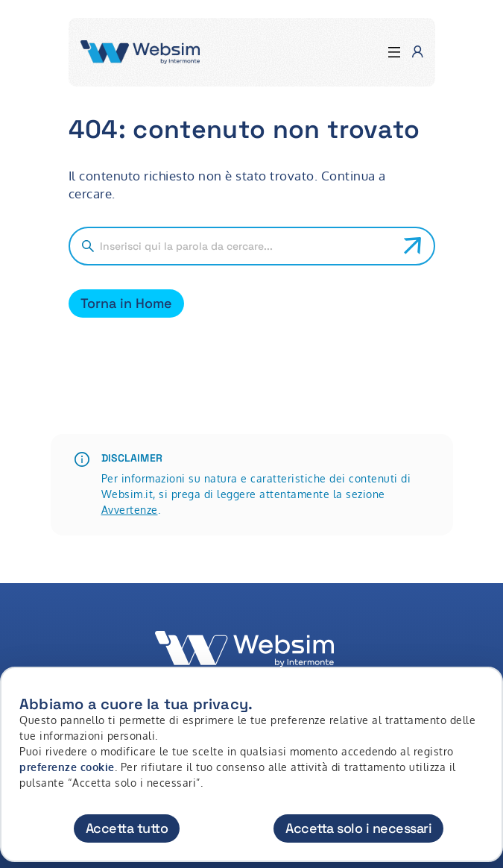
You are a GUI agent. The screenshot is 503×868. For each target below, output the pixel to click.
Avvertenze (130, 510)
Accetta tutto (127, 828)
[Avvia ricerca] (413, 246)
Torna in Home (126, 303)
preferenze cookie (67, 767)
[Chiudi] (483, 692)
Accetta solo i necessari (358, 828)
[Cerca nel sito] (246, 246)
